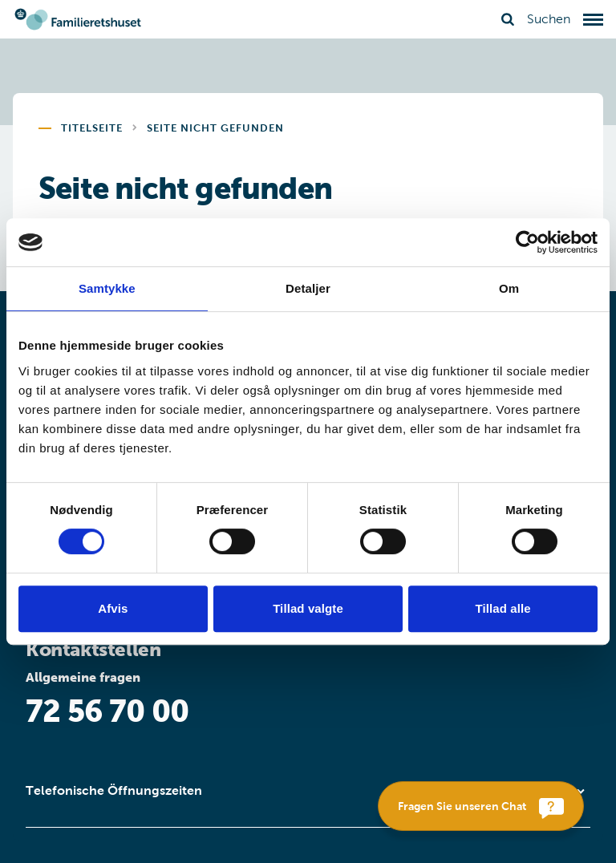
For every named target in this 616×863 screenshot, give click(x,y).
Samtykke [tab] (107, 288)
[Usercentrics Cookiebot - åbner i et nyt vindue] (527, 242)
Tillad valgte (308, 608)
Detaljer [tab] (308, 288)
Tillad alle (503, 608)
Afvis (113, 608)
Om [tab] (509, 288)
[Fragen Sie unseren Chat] (481, 806)
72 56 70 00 (107, 711)
